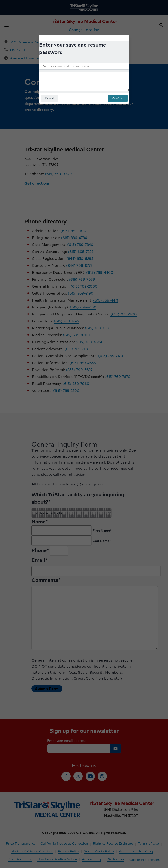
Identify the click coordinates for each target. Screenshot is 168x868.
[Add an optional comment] (84, 82)
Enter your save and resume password (72, 48)
